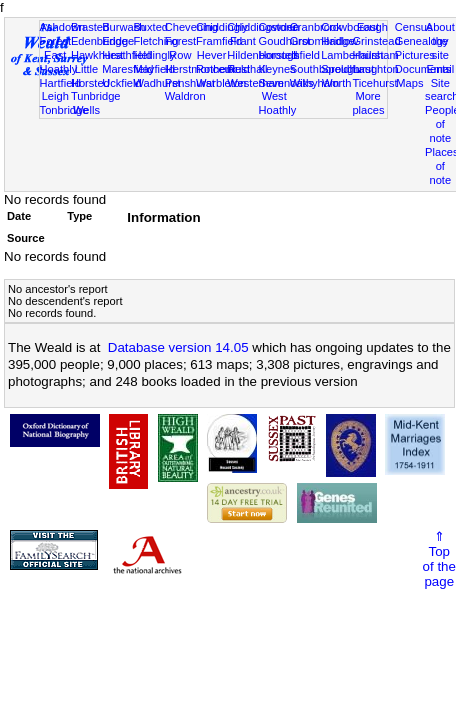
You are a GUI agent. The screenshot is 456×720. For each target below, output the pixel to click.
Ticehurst (374, 83)
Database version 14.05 (178, 347)
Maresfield (127, 69)
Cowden (279, 27)
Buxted (150, 27)
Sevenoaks (286, 83)
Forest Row (180, 48)
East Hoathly (59, 62)
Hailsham (375, 55)
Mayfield (153, 69)
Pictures (415, 55)
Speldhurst (347, 69)
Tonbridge (64, 110)
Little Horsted (90, 76)
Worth (336, 83)
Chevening (191, 27)
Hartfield (60, 83)
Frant (243, 41)
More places (368, 103)
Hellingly (154, 55)
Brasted (90, 27)
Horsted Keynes (278, 62)
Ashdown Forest (63, 34)
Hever (212, 55)
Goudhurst (285, 41)
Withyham (314, 83)
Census (414, 27)
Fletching (155, 41)
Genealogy (422, 41)
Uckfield (122, 83)
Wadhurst (156, 83)
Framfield (219, 41)
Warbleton (221, 83)
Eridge (118, 41)
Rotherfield (223, 69)
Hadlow (339, 41)
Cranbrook (316, 27)
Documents (423, 69)
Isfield (305, 55)
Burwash (123, 27)
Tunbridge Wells (96, 103)
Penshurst (190, 83)
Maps (409, 83)
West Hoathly (278, 103)
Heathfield (127, 55)
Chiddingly (222, 27)
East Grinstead (376, 34)
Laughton (375, 69)
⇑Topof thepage (439, 559)
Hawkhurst (97, 55)
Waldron (185, 96)
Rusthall (247, 69)
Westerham (255, 83)
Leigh (55, 96)
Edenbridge (99, 41)
